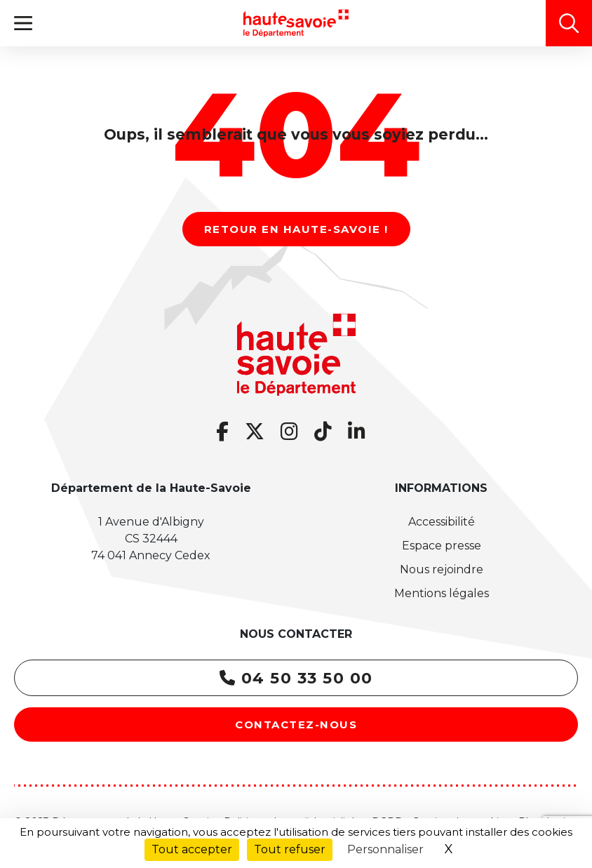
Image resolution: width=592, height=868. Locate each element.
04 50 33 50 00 (296, 678)
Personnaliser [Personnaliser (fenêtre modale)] (385, 849)
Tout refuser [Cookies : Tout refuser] (290, 849)
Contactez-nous (296, 725)
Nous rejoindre (442, 569)
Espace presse (442, 546)
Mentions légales (442, 593)
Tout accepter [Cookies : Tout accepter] (192, 849)
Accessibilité (442, 522)
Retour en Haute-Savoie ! (296, 229)
